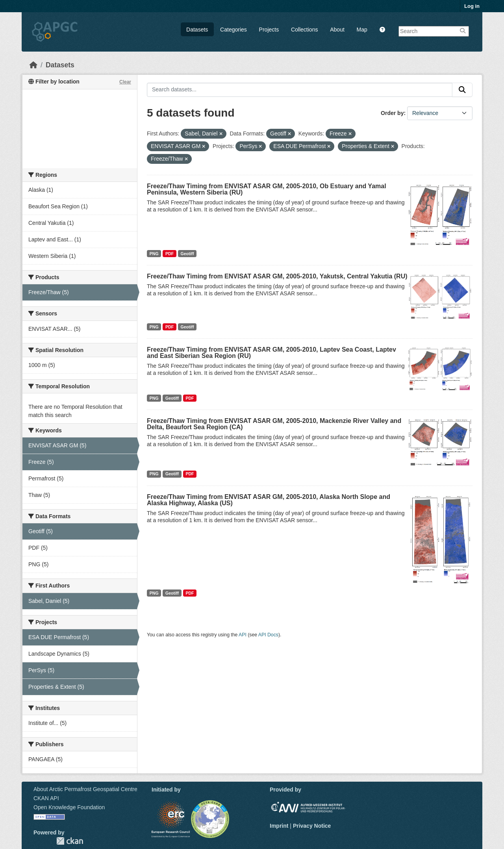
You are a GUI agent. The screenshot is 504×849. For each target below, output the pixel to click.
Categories (233, 30)
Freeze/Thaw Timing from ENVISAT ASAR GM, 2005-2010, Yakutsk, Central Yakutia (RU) (277, 276)
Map (362, 30)
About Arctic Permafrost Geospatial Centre (85, 789)
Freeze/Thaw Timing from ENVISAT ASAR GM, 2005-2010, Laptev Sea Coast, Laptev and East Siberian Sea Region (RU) (271, 353)
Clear (125, 82)
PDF (170, 254)
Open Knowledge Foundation (69, 807)
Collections (304, 30)
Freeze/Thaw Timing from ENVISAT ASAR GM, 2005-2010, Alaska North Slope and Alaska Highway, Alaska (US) (269, 500)
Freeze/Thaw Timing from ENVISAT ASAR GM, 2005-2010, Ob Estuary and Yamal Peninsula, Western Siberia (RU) (267, 189)
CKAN (70, 841)
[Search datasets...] (300, 90)
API (243, 635)
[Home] (33, 65)
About (337, 30)
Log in (472, 6)
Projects (269, 30)
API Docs (268, 635)
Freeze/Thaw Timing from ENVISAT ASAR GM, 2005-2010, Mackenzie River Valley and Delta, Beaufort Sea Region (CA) (274, 424)
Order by (392, 113)
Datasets (197, 30)
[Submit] (462, 90)
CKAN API (46, 798)
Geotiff (187, 254)
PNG (154, 254)
